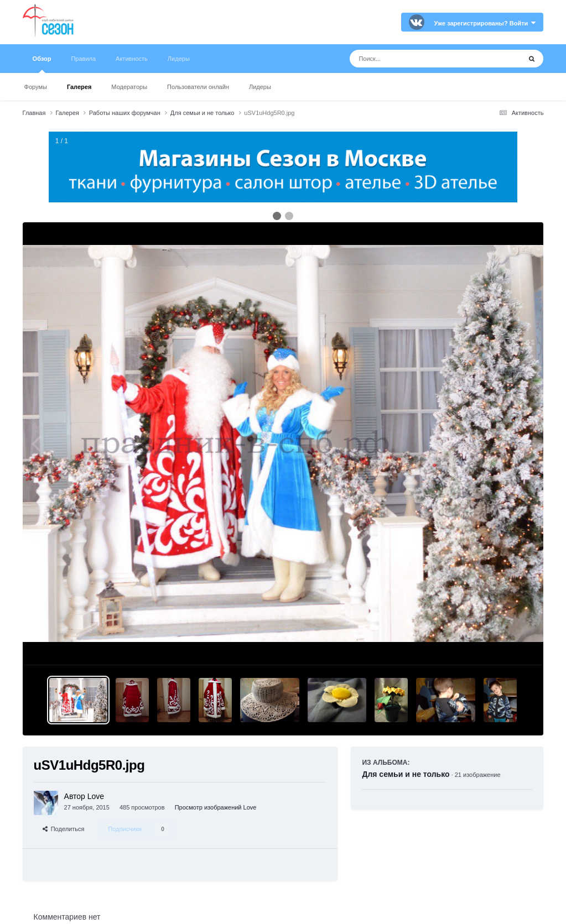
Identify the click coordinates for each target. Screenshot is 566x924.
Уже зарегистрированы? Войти (485, 23)
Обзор (42, 64)
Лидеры (260, 87)
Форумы (36, 87)
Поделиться (64, 829)
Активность (132, 59)
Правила (83, 59)
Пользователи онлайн (198, 87)
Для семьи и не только (406, 774)
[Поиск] (415, 59)
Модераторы (129, 87)
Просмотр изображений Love (216, 807)
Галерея (79, 87)
